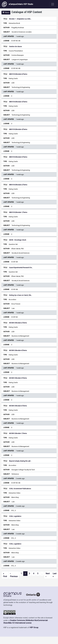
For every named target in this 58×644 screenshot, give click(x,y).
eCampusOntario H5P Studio (18, 4)
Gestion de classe (15, 46)
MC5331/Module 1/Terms (18, 433)
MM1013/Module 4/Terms (18, 129)
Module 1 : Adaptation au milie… (20, 19)
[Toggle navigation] (53, 4)
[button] (6, 13)
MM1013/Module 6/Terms (18, 74)
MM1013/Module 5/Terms (18, 102)
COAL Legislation (15, 516)
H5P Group (34, 628)
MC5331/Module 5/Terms (18, 378)
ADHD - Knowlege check (18, 240)
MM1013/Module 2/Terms (18, 185)
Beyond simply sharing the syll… (20, 461)
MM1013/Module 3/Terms (18, 157)
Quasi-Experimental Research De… (21, 268)
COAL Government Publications (20, 489)
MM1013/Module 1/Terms (18, 212)
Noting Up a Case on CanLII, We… (21, 295)
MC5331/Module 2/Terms (18, 323)
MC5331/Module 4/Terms (18, 350)
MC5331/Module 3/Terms (18, 406)
